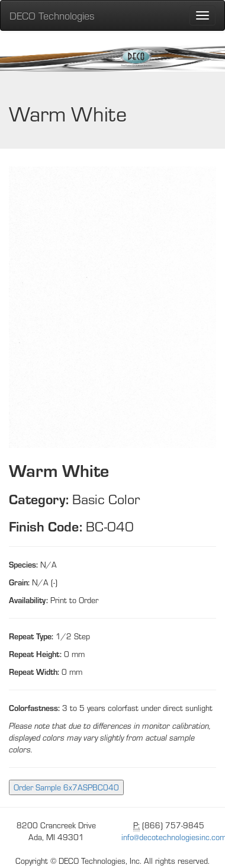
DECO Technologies (52, 15)
